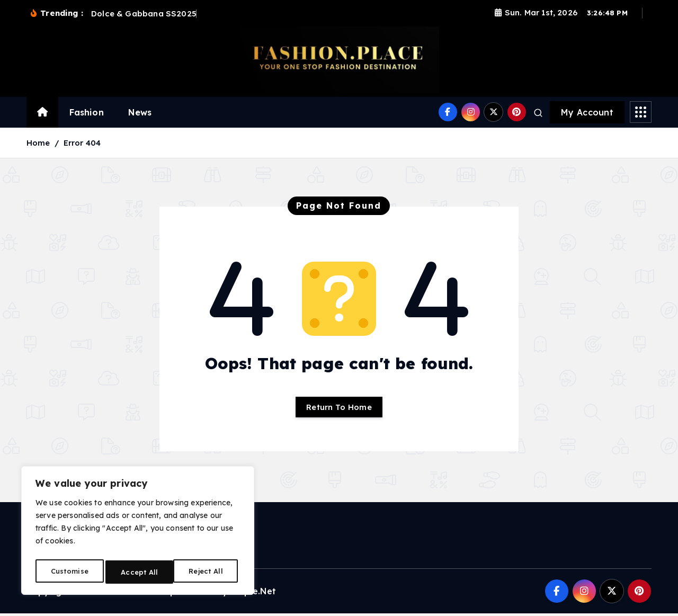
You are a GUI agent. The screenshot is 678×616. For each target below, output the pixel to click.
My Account (587, 112)
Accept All (207, 572)
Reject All (139, 572)
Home (38, 143)
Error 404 (82, 143)
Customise (69, 572)
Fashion (87, 112)
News (140, 112)
